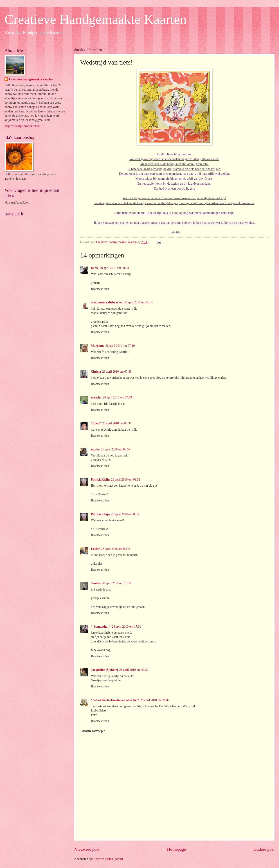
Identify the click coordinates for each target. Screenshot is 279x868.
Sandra (96, 583)
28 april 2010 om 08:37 (117, 423)
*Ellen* (96, 423)
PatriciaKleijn (100, 480)
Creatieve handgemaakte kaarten (31, 79)
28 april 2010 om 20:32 (134, 670)
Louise (95, 549)
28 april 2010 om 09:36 (126, 514)
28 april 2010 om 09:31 (126, 480)
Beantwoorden (100, 289)
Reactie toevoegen (93, 731)
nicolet (95, 449)
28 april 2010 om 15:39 (117, 583)
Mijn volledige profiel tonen (22, 126)
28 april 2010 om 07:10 (120, 346)
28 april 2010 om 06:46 (139, 302)
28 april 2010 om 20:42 (155, 700)
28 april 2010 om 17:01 (126, 627)
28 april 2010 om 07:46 (117, 372)
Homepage (176, 849)
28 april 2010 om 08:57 (116, 449)
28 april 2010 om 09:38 (116, 549)
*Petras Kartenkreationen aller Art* (115, 700)
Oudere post (264, 849)
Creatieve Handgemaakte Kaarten (96, 19)
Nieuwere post (87, 849)
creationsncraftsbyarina (107, 302)
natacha (96, 397)
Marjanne (98, 346)
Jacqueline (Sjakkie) (104, 670)
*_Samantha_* (101, 627)
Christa (96, 372)
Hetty (95, 268)
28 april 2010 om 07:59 (117, 397)
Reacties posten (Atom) (108, 859)
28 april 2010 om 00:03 (114, 268)
